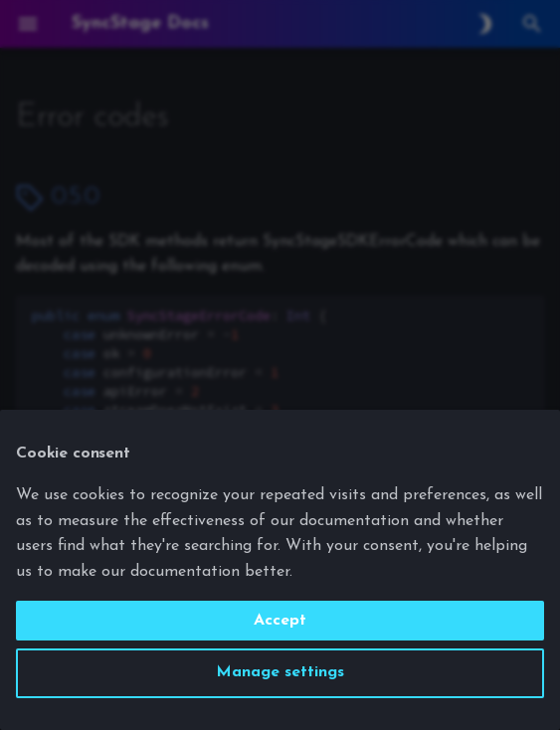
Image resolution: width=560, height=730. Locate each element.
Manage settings (280, 672)
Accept (280, 621)
